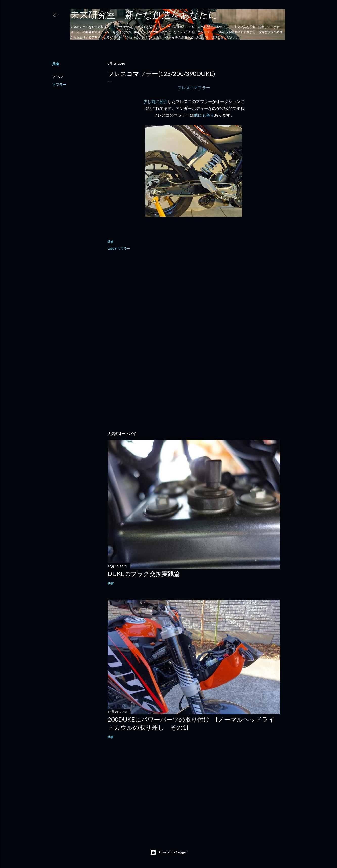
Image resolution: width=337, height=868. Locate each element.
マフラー (59, 84)
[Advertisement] (194, 300)
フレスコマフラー (194, 87)
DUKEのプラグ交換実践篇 (144, 573)
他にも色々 (204, 115)
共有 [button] (56, 64)
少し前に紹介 (155, 101)
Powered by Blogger (168, 852)
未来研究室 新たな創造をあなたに (144, 15)
